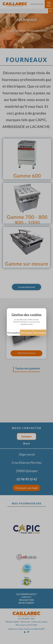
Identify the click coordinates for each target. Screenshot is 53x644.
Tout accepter (40, 333)
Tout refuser (26, 333)
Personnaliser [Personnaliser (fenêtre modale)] (14, 333)
